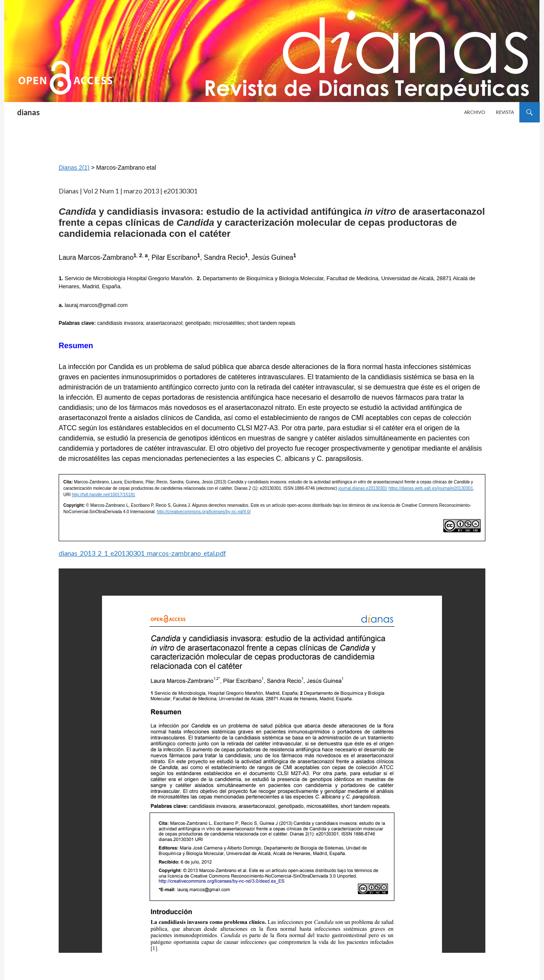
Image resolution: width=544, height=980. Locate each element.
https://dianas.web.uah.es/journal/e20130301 (431, 488)
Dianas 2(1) (74, 168)
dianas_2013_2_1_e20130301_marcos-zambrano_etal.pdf (142, 553)
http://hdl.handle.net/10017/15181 (103, 495)
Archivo (475, 112)
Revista (505, 112)
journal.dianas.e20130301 (363, 488)
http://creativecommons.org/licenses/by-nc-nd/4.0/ (204, 512)
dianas (28, 112)
